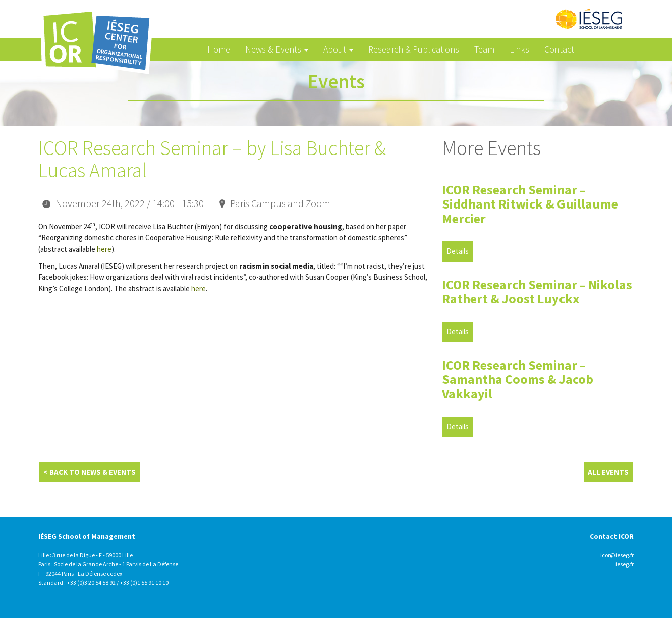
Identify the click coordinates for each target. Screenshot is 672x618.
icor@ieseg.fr (617, 555)
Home (219, 49)
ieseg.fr (625, 564)
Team (484, 49)
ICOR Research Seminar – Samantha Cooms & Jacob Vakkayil (518, 379)
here (104, 249)
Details (458, 251)
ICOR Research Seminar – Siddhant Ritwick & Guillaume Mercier (530, 204)
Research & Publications (414, 49)
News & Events (277, 49)
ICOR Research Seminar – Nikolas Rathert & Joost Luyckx (537, 292)
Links (519, 49)
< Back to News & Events (90, 472)
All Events (608, 472)
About (338, 49)
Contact (559, 49)
